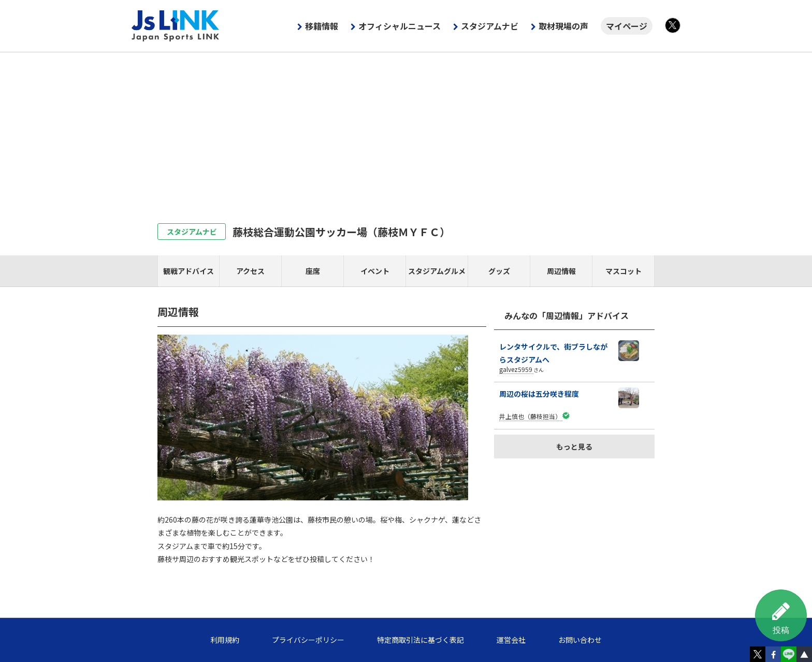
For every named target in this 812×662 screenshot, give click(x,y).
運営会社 (511, 640)
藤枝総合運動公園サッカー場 (341, 232)
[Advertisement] (406, 130)
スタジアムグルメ (437, 271)
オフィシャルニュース (400, 26)
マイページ (627, 26)
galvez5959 (516, 369)
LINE (789, 654)
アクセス (250, 271)
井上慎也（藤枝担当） (530, 416)
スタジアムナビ (490, 26)
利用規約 (225, 640)
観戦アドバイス (189, 271)
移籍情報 (322, 26)
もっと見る (574, 447)
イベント (375, 271)
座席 (313, 271)
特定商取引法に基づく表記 (421, 640)
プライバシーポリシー (308, 640)
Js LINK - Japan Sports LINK (176, 26)
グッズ (499, 271)
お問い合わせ (580, 640)
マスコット (624, 271)
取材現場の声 (563, 26)
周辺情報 (561, 271)
